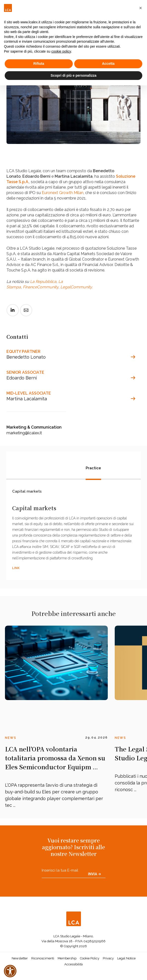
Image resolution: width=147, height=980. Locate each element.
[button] (141, 8)
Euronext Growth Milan (63, 193)
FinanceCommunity (41, 287)
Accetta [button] (108, 64)
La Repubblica (43, 282)
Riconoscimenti (43, 960)
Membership (67, 960)
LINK (16, 570)
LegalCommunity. (76, 287)
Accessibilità (73, 966)
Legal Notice (126, 960)
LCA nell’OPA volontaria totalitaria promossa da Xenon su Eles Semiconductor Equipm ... (55, 759)
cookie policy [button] (61, 51)
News (11, 739)
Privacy (108, 960)
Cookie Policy (90, 960)
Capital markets (27, 493)
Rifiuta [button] (39, 64)
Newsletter (20, 960)
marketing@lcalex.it (24, 433)
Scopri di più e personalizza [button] (73, 75)
